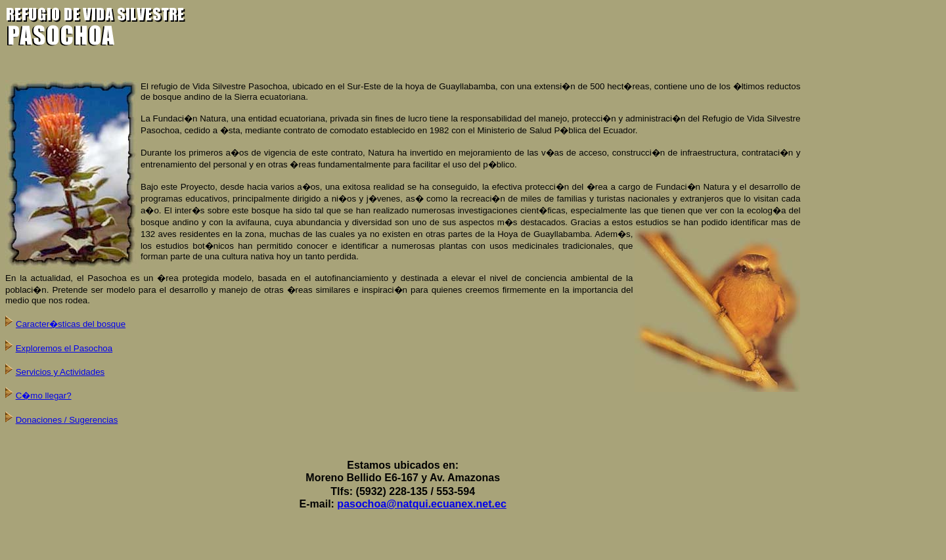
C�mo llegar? (44, 396)
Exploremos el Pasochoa (64, 348)
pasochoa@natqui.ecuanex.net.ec (421, 504)
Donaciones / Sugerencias (67, 420)
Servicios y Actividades (60, 372)
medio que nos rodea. (48, 300)
